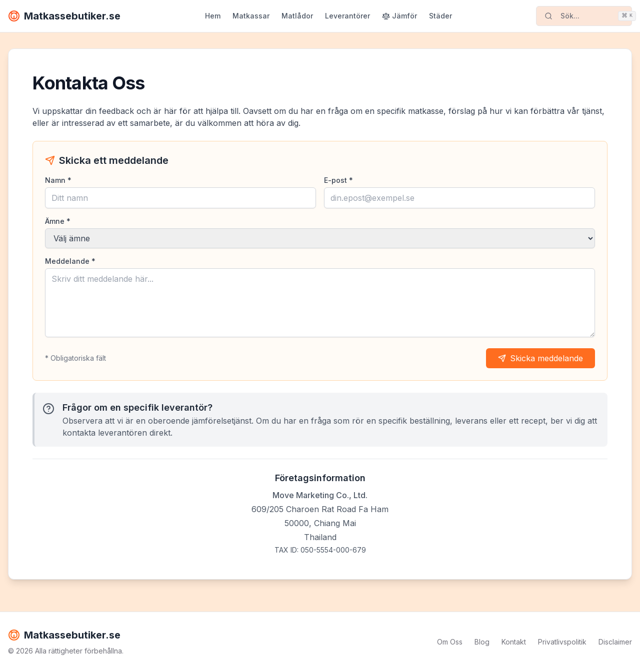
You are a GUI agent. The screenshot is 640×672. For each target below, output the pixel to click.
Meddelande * (70, 261)
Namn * (58, 180)
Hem (213, 16)
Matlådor (297, 16)
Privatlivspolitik (562, 642)
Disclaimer (615, 642)
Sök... (588, 16)
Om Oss (450, 642)
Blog (482, 642)
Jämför (399, 16)
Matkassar (251, 16)
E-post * (338, 180)
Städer (440, 16)
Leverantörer (347, 16)
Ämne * (58, 221)
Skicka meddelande (540, 358)
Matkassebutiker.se (64, 16)
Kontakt (514, 642)
